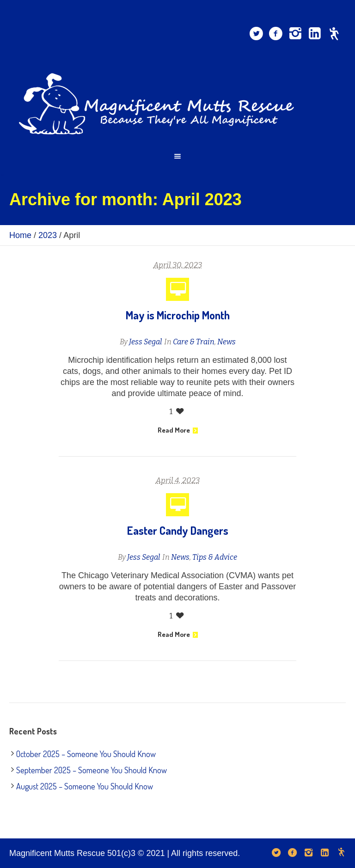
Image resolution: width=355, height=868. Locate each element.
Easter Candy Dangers (178, 530)
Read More (178, 430)
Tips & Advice (215, 557)
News (226, 342)
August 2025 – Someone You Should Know (85, 786)
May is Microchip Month (178, 315)
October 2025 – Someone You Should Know (86, 754)
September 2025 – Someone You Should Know (92, 770)
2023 (48, 235)
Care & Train (194, 342)
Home (20, 235)
